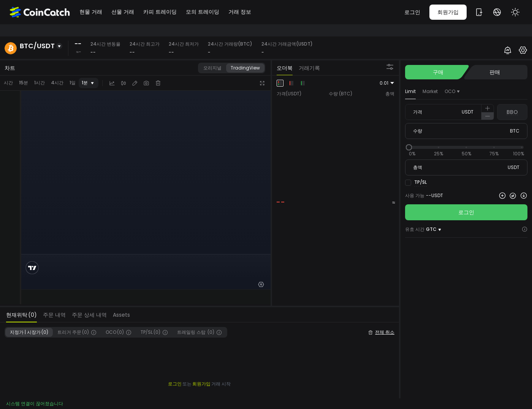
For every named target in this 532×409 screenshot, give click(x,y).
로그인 (412, 12)
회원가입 (448, 12)
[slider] (409, 147)
